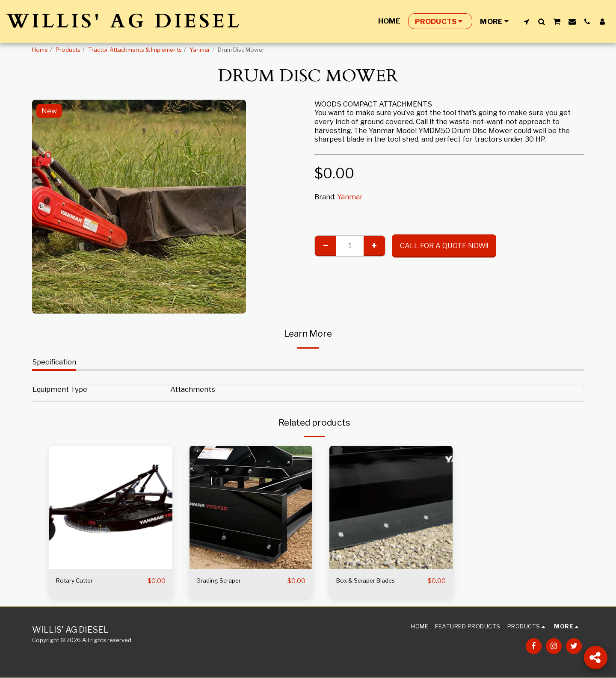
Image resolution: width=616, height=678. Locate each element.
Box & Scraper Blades (372, 581)
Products (68, 50)
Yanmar (200, 50)
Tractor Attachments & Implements (135, 50)
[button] (526, 21)
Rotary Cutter (79, 581)
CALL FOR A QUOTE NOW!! (444, 246)
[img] (111, 507)
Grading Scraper (224, 581)
